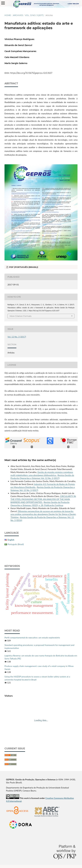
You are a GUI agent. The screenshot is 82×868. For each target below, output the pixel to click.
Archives (18, 15)
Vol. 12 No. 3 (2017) (34, 15)
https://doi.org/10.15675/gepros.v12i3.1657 (31, 73)
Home (8, 15)
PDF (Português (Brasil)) (23, 267)
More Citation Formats (20, 316)
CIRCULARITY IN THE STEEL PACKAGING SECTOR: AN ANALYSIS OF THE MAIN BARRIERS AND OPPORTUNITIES (43, 499)
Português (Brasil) (16, 544)
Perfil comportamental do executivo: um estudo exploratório (32, 638)
